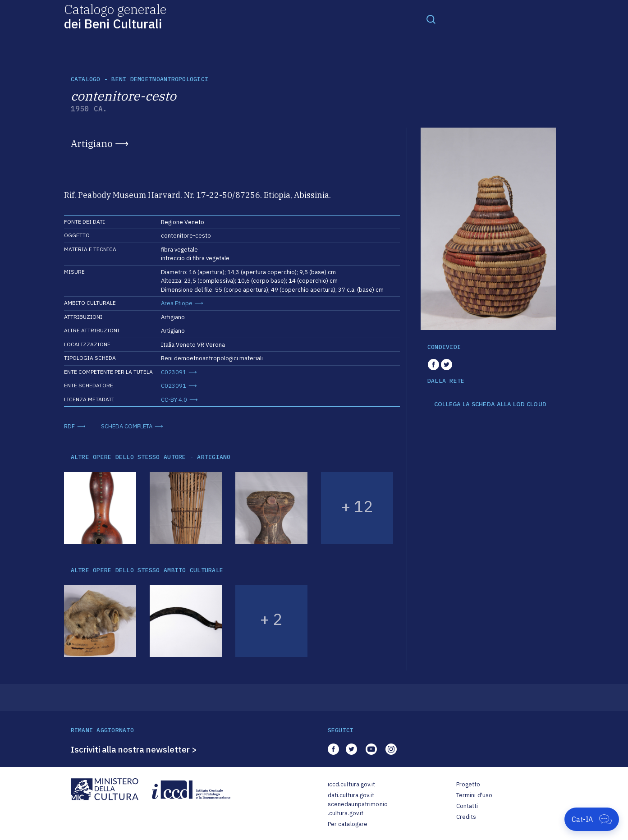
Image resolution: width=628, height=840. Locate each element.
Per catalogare (348, 824)
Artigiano (92, 143)
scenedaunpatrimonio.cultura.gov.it (358, 809)
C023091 (174, 372)
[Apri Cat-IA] (592, 819)
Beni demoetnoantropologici (160, 79)
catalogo (86, 79)
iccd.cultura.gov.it (351, 784)
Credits (466, 817)
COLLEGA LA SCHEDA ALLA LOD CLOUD (490, 404)
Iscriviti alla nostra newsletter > (134, 749)
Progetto (468, 784)
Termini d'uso (474, 795)
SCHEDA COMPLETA (127, 426)
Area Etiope (177, 303)
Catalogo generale (115, 16)
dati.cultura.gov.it (351, 795)
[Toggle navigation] (431, 19)
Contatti (467, 806)
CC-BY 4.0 (174, 400)
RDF (69, 426)
